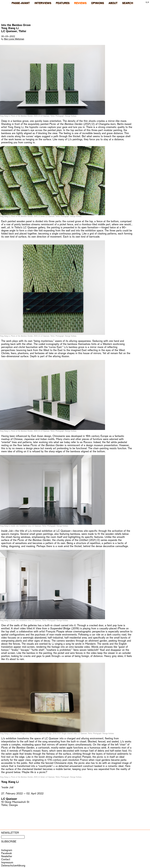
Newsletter (10, 833)
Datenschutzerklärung (13, 865)
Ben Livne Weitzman (14, 39)
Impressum (7, 862)
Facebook (6, 853)
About (113, 3)
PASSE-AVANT (21, 3)
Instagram (7, 850)
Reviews (80, 3)
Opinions (97, 3)
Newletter (7, 856)
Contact (6, 859)
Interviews (43, 3)
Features (63, 3)
